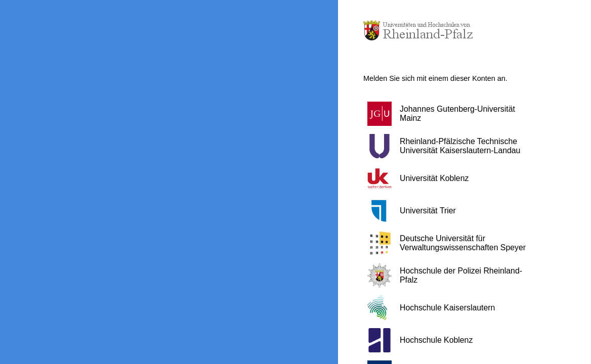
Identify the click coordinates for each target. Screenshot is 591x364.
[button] (452, 114)
